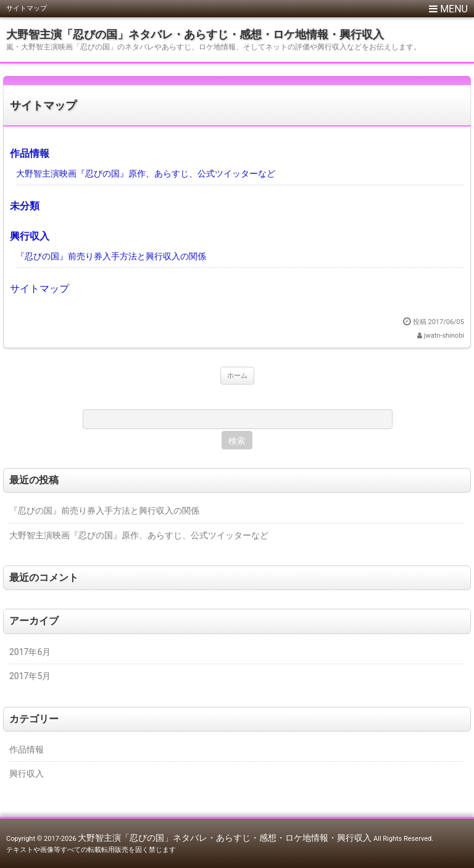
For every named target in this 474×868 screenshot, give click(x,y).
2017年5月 (30, 676)
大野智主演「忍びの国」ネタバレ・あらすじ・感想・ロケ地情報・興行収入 (195, 34)
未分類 (25, 206)
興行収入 (30, 236)
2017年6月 (30, 652)
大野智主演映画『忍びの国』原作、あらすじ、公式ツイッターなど (146, 173)
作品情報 (30, 153)
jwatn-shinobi (444, 336)
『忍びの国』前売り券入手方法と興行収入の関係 (111, 256)
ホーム (237, 376)
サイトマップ (43, 105)
